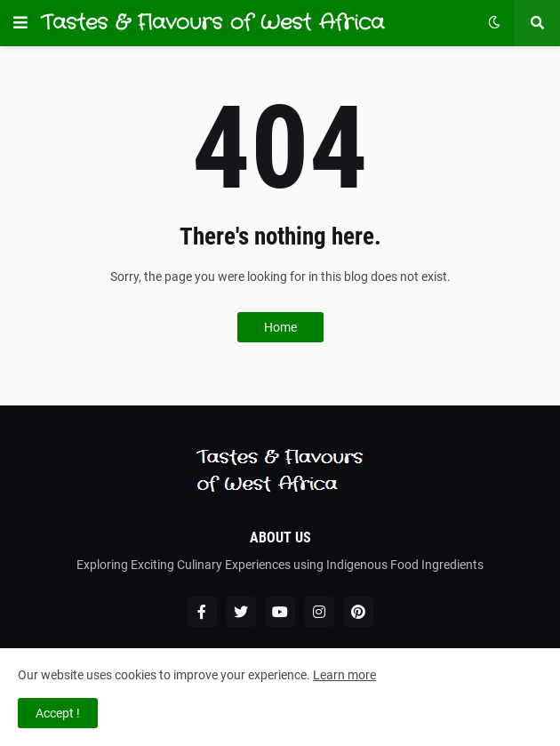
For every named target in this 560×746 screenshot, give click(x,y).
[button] (20, 23)
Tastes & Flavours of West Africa (212, 23)
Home (280, 327)
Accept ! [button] (58, 713)
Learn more (344, 675)
